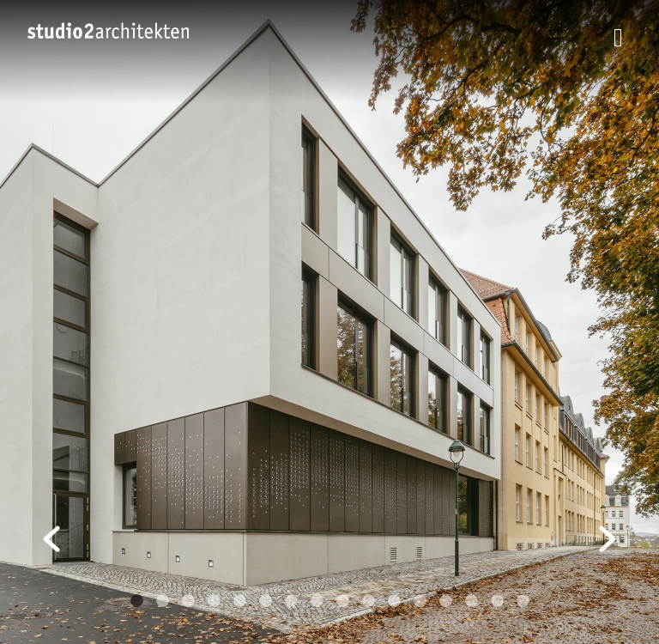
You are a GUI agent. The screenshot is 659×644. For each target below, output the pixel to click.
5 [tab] (239, 601)
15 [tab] (497, 601)
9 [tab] (342, 601)
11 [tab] (394, 601)
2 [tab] (162, 601)
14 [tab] (471, 601)
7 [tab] (291, 601)
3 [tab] (188, 601)
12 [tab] (420, 601)
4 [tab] (214, 601)
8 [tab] (317, 601)
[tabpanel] (329, 322)
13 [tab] (445, 601)
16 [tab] (523, 601)
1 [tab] (136, 601)
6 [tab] (265, 601)
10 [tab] (368, 601)
